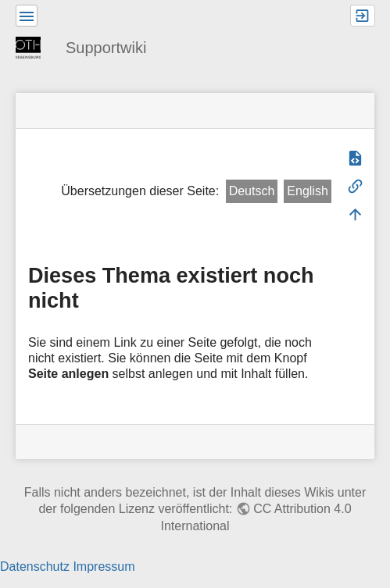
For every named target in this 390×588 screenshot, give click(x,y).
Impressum (104, 567)
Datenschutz (35, 567)
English (307, 191)
